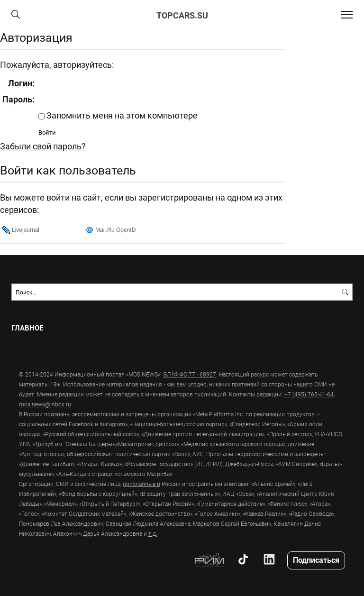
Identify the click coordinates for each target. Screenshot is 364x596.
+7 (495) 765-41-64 (309, 394)
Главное (27, 328)
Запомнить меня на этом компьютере (121, 115)
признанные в (141, 484)
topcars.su (182, 15)
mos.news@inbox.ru (45, 404)
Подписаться (316, 560)
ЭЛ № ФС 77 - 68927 (190, 374)
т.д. (153, 533)
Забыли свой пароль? (43, 146)
